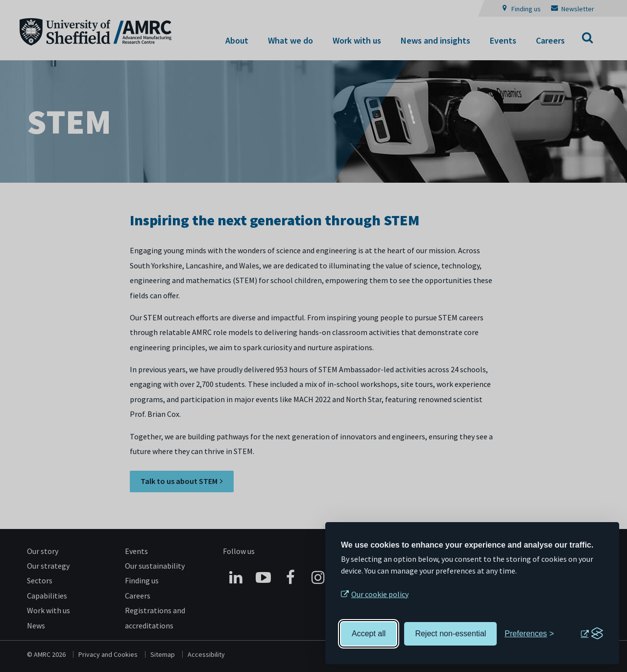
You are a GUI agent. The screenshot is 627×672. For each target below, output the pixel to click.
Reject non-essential (450, 634)
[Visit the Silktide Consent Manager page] (592, 634)
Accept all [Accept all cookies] (369, 634)
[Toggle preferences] (529, 634)
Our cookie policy (380, 594)
